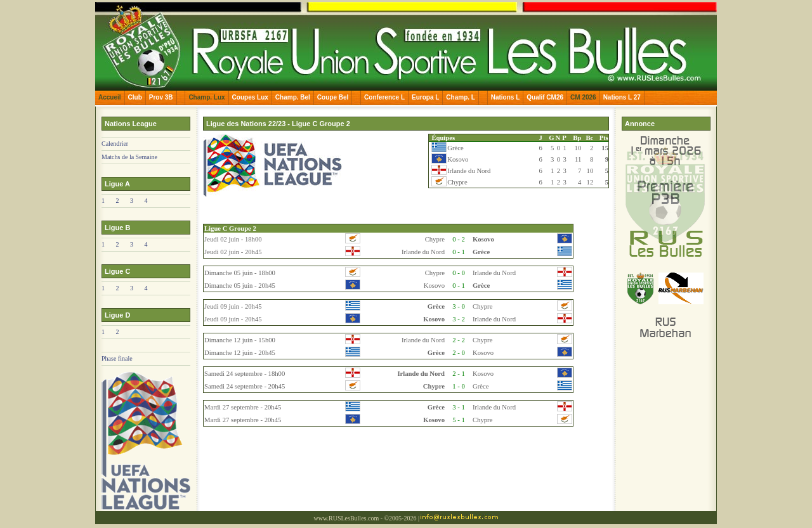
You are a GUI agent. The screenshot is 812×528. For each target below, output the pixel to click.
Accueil (110, 97)
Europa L (425, 97)
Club (135, 97)
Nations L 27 (622, 97)
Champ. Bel (293, 97)
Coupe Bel (333, 97)
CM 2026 (583, 97)
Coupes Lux (250, 97)
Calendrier (115, 144)
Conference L (384, 97)
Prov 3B (161, 97)
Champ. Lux (206, 97)
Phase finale (117, 358)
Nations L (506, 97)
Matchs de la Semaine (129, 157)
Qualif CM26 (545, 97)
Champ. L (461, 97)
